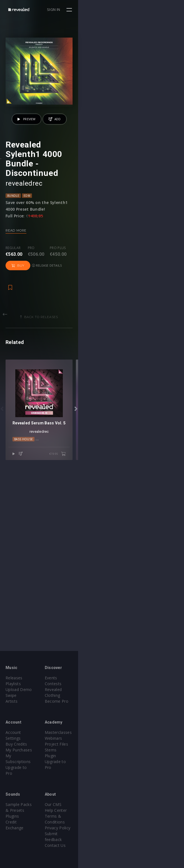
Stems (104, 750)
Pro (31, 335)
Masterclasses (111, 732)
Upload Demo (19, 689)
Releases (14, 678)
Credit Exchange (21, 804)
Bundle (13, 282)
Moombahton (100, 620)
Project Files (109, 744)
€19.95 (163, 635)
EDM (27, 282)
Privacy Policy (110, 810)
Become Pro (109, 695)
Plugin (103, 756)
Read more (16, 317)
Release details (113, 340)
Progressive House (132, 620)
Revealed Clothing (114, 689)
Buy (84, 340)
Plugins (12, 799)
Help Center (109, 799)
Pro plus (58, 335)
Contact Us (108, 822)
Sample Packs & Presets (28, 793)
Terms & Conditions (116, 804)
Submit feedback (113, 816)
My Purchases (19, 744)
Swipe (11, 695)
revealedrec (24, 270)
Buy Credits (16, 738)
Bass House (45, 620)
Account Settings (21, 732)
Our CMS (106, 793)
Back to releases (94, 392)
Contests (106, 684)
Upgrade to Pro (20, 756)
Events (104, 678)
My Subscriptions (22, 750)
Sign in (159, 9)
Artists (12, 701)
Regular (13, 335)
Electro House (72, 620)
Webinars (106, 738)
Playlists (13, 684)
